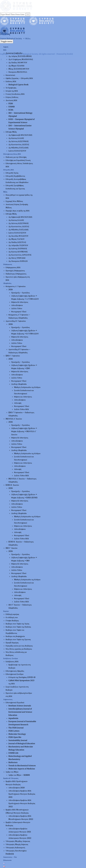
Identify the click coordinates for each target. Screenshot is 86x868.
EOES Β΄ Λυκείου (12, 485)
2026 (11, 289)
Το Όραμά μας (11, 88)
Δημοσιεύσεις (8, 699)
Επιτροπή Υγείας (12, 173)
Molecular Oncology (17, 734)
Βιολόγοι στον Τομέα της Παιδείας (18, 627)
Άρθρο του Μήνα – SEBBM (19, 775)
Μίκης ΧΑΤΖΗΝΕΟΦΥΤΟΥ (19, 69)
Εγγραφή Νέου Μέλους (14, 201)
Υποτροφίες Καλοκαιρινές (15, 848)
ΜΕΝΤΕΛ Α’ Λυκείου (14, 419)
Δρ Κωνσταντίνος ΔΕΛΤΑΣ (19, 144)
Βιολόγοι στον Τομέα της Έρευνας (18, 639)
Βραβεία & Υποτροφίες (11, 778)
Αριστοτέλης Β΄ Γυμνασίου (16, 321)
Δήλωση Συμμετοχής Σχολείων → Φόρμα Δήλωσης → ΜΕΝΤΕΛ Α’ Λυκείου (24, 431)
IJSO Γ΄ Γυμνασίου (13, 356)
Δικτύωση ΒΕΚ (11, 100)
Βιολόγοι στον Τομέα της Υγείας (17, 624)
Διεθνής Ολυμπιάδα (19, 384)
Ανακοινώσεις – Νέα (10, 857)
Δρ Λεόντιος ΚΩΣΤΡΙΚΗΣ (19, 141)
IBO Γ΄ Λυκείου (11, 548)
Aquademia (13, 718)
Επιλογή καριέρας (12, 614)
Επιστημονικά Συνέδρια (15, 674)
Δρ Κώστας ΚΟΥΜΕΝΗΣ (18, 252)
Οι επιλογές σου (12, 617)
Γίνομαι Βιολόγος (12, 621)
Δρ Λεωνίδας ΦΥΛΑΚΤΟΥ (18, 236)
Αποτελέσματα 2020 (17, 788)
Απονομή (18, 403)
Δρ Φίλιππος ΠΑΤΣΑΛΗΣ (18, 148)
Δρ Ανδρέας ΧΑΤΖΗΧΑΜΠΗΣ (20, 56)
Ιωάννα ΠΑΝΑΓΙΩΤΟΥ (17, 151)
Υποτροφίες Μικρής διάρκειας (17, 844)
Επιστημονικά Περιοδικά (15, 702)
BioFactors (13, 762)
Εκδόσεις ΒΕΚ (11, 81)
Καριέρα (6, 611)
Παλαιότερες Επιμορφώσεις (16, 274)
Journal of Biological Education (22, 743)
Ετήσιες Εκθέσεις (12, 97)
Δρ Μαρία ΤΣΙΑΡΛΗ (16, 66)
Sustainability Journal (18, 740)
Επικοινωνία (7, 860)
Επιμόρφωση (8, 264)
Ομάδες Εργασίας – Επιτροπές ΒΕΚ (19, 78)
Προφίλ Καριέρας (12, 643)
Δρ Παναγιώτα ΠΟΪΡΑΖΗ (18, 261)
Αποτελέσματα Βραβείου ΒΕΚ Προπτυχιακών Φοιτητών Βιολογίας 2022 (22, 803)
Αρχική (6, 47)
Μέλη (5, 192)
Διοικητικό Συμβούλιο (14, 53)
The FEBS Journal (16, 728)
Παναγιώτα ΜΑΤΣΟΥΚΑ (18, 72)
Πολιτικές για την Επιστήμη (16, 157)
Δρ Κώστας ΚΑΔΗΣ (16, 138)
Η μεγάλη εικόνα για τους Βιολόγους (19, 646)
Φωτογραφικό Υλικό (19, 312)
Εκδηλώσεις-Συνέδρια (11, 658)
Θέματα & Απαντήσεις (20, 302)
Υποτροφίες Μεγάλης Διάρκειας (18, 841)
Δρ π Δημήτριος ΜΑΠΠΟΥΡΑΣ (21, 59)
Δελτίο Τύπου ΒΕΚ (21, 409)
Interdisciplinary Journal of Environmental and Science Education (20, 712)
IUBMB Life (13, 753)
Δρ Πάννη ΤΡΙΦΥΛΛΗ (17, 258)
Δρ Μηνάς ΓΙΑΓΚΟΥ (17, 239)
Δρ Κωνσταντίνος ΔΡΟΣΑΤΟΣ (20, 255)
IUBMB (12, 107)
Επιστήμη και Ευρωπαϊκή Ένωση (18, 160)
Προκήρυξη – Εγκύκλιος (21, 293)
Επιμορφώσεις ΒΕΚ (13, 267)
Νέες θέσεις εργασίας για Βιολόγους (19, 649)
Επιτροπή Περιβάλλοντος (15, 176)
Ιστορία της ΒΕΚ (12, 91)
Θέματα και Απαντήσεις (23, 397)
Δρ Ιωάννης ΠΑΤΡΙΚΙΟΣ (18, 248)
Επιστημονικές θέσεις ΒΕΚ (12, 154)
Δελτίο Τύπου (17, 308)
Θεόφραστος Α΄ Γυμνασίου (16, 286)
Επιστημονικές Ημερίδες (15, 671)
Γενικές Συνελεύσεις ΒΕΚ (15, 94)
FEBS (11, 103)
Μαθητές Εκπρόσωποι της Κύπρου (27, 387)
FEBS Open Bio (15, 737)
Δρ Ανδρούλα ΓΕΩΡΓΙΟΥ (18, 245)
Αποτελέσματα (17, 305)
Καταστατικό (10, 75)
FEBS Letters (14, 731)
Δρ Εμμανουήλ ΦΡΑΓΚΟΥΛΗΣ (20, 135)
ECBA (11, 110)
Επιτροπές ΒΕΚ (9, 170)
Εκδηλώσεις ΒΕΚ (12, 661)
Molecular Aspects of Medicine (22, 769)
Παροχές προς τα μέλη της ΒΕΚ (18, 211)
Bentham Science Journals (20, 706)
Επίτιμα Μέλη (11, 132)
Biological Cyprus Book (18, 85)
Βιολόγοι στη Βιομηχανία (15, 636)
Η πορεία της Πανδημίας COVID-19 (22, 677)
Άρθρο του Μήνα (12, 772)
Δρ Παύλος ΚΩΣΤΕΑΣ (17, 242)
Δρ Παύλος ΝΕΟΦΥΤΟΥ (18, 62)
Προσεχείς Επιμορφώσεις (15, 271)
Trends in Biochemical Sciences (22, 766)
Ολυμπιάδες (7, 283)
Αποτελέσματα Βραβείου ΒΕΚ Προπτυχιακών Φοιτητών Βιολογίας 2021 (22, 794)
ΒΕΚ (5, 50)
